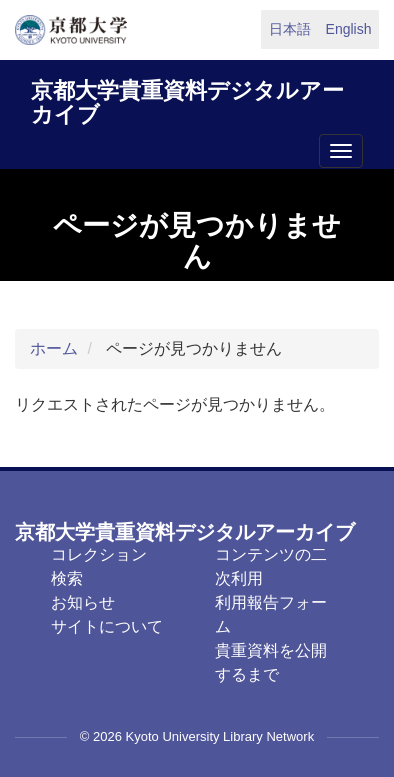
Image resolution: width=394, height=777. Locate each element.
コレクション (99, 554)
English (349, 29)
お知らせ (83, 602)
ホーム (54, 348)
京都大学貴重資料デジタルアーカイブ (187, 99)
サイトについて (107, 626)
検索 (67, 578)
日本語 (290, 29)
